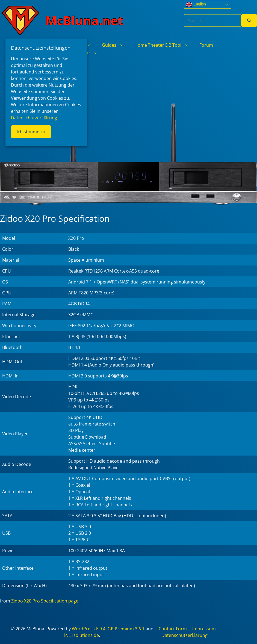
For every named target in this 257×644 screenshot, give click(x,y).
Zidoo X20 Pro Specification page (45, 601)
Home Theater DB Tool (164, 45)
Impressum (204, 629)
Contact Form (173, 629)
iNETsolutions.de (82, 635)
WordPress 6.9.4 (89, 629)
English (196, 4)
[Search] (249, 20)
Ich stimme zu (31, 132)
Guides (115, 45)
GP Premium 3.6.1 (126, 629)
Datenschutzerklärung (184, 635)
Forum (206, 45)
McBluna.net (84, 20)
